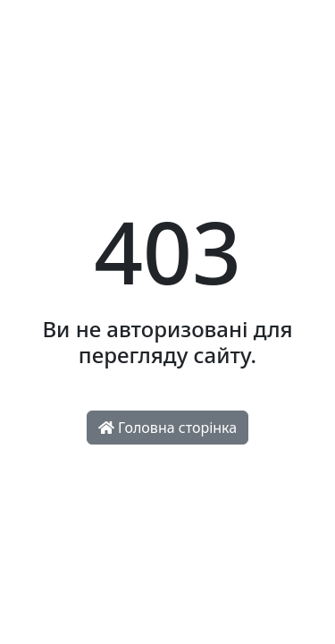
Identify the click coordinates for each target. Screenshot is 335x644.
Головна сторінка (167, 428)
